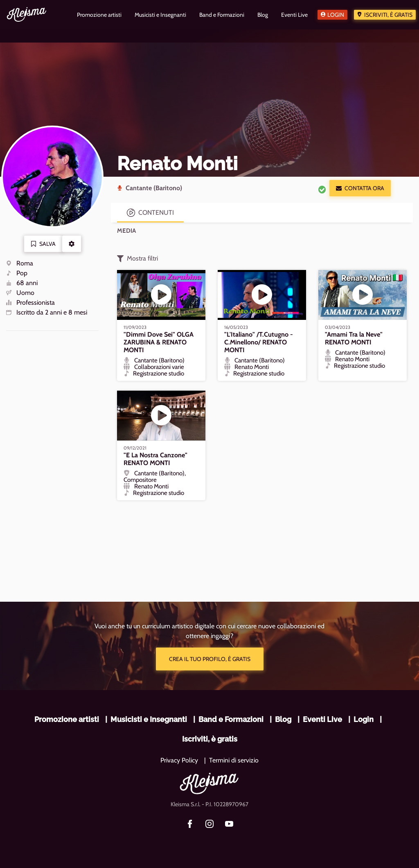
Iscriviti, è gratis (388, 15)
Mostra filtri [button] (137, 259)
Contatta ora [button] (360, 188)
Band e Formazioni (231, 719)
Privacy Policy (179, 760)
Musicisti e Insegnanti (149, 719)
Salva (43, 244)
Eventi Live (322, 719)
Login (336, 15)
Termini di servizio (234, 760)
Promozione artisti (67, 719)
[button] (72, 244)
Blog (283, 719)
